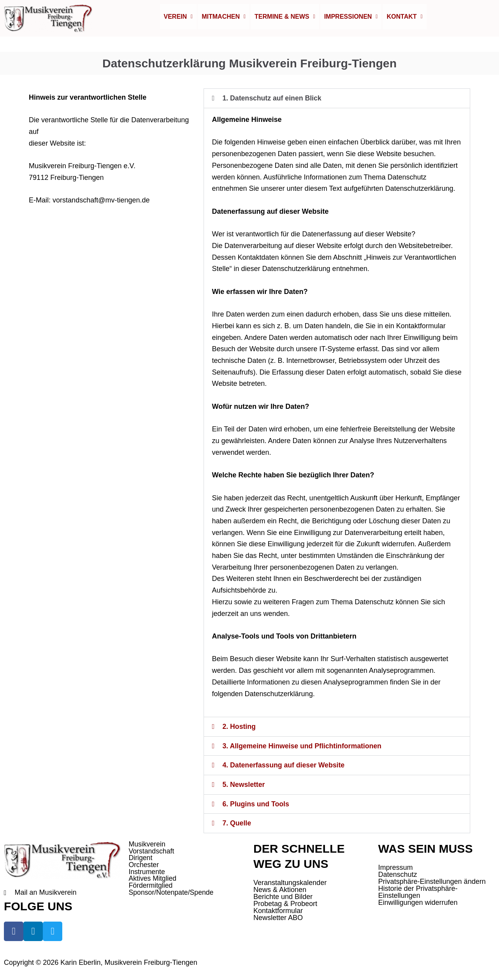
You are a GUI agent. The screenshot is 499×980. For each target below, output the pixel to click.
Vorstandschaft (152, 852)
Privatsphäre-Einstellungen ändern (432, 881)
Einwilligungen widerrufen (418, 903)
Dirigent (141, 859)
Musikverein (148, 845)
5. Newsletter (244, 785)
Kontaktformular (278, 911)
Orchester (144, 866)
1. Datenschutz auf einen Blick (273, 100)
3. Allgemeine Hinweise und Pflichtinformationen (303, 747)
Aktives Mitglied (153, 880)
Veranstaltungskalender (290, 883)
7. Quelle (237, 823)
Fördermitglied (151, 887)
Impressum (396, 867)
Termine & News (285, 18)
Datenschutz (398, 874)
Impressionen (351, 18)
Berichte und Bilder (283, 897)
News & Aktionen (280, 890)
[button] (178, 19)
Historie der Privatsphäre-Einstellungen (418, 892)
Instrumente (147, 873)
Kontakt (404, 18)
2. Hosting (239, 728)
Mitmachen (224, 18)
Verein (178, 18)
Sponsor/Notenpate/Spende (172, 894)
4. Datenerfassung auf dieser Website (285, 766)
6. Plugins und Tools (256, 804)
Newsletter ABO (278, 918)
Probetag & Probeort (285, 904)
